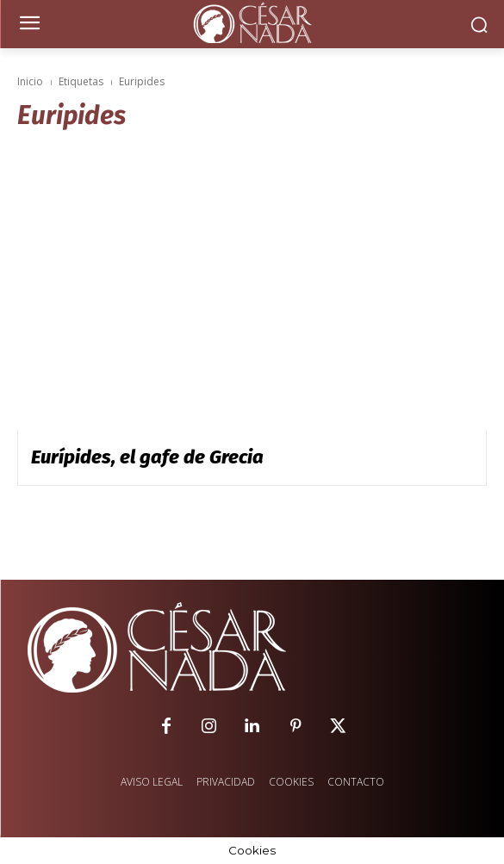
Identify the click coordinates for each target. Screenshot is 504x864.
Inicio (30, 81)
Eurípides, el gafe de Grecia (147, 457)
